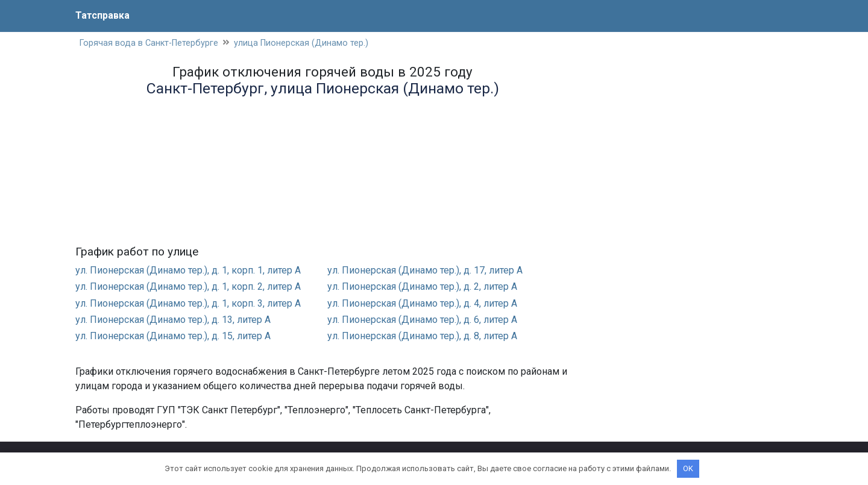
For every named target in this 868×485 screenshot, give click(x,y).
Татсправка (102, 15)
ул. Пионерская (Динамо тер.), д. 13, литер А (173, 320)
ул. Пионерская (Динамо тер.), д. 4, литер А (422, 303)
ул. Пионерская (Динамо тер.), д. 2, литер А (422, 286)
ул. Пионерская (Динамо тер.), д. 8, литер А (422, 336)
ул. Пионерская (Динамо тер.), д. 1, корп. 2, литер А (188, 286)
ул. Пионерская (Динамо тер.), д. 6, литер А (422, 320)
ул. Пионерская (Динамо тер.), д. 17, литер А (425, 270)
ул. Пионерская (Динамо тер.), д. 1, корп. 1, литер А (188, 270)
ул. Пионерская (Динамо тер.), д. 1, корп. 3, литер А (188, 303)
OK (688, 468)
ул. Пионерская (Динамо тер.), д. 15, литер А (173, 336)
